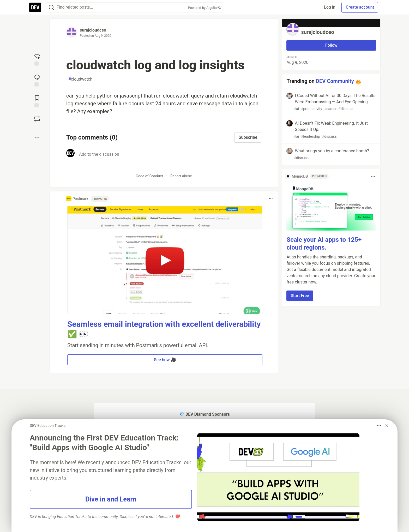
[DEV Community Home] (35, 7)
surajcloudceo (93, 30)
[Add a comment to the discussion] (169, 158)
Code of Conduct (150, 176)
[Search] (51, 7)
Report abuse (181, 176)
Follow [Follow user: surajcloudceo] (331, 45)
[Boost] (37, 119)
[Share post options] (37, 138)
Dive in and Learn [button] (111, 499)
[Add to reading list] (37, 101)
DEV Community (335, 81)
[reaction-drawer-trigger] (37, 59)
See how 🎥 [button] (165, 360)
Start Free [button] (300, 296)
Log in (330, 7)
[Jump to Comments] (37, 80)
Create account (360, 7)
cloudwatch (80, 79)
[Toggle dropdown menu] (271, 199)
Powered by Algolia (204, 8)
